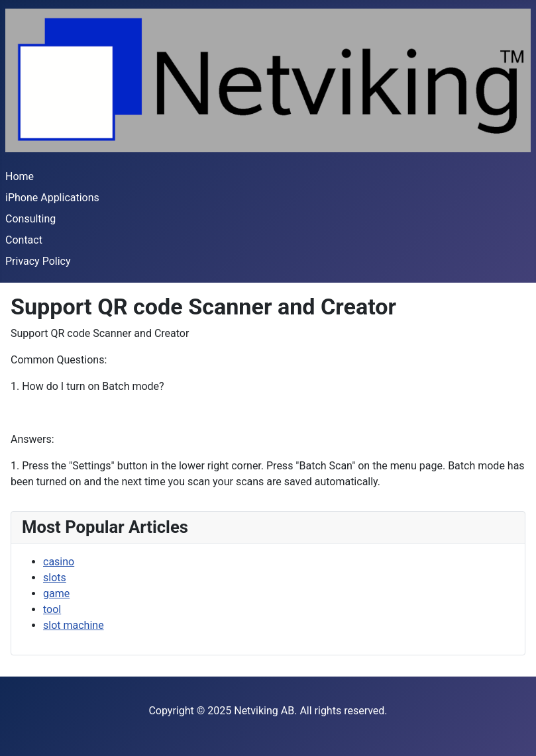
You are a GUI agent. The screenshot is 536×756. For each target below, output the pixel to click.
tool (52, 609)
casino (59, 562)
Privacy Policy (38, 261)
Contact (24, 240)
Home (20, 176)
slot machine (74, 625)
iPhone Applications (52, 198)
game (56, 593)
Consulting (30, 219)
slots (55, 578)
